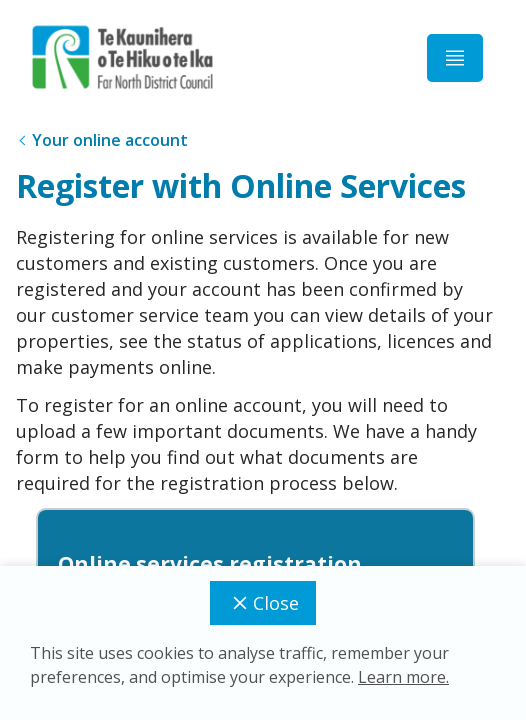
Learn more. (403, 677)
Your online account (110, 140)
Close (263, 603)
